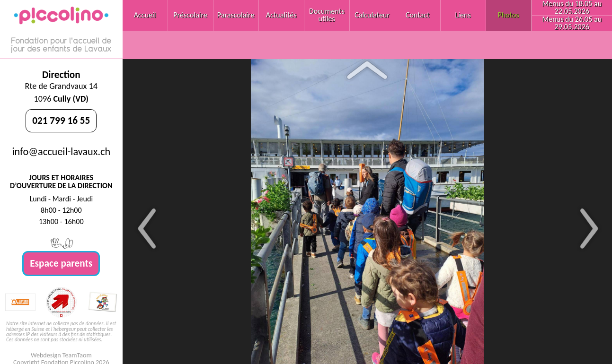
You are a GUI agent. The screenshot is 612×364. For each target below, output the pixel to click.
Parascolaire (236, 15)
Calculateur (372, 15)
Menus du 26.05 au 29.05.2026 (572, 23)
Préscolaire (190, 15)
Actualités (281, 15)
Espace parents (61, 263)
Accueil (145, 15)
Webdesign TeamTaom (61, 355)
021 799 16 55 (61, 121)
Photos (509, 15)
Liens (463, 15)
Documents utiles (327, 15)
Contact (418, 15)
